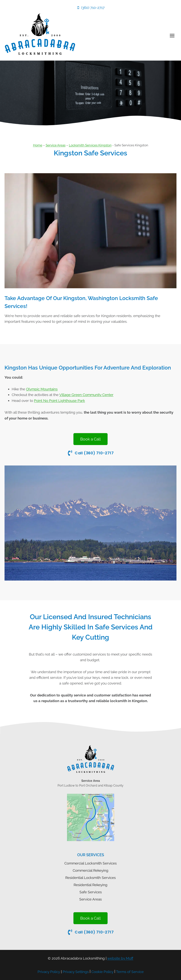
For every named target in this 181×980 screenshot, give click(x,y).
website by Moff (120, 958)
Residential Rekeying (90, 885)
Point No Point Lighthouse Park (59, 401)
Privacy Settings (76, 972)
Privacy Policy (49, 972)
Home (38, 145)
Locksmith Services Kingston (90, 145)
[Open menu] (172, 35)
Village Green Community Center (86, 395)
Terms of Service (130, 972)
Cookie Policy (102, 972)
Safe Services (91, 892)
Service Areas (56, 145)
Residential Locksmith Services (90, 878)
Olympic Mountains (42, 389)
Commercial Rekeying (90, 870)
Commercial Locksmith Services (90, 863)
